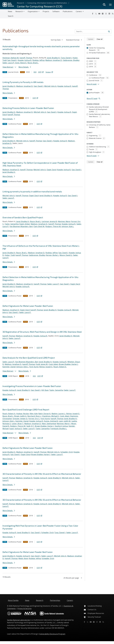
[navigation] (57, 40)
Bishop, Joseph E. (46, 367)
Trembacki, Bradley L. (59, 429)
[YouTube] (99, 14)
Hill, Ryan (45, 390)
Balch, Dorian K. (45, 414)
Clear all (100, 39)
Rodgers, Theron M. (53, 226)
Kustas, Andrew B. (51, 421)
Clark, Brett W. (39, 226)
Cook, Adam (53, 364)
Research (21, 3)
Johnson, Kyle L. (68, 226)
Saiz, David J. (12, 60)
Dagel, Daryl (51, 170)
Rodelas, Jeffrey (39, 60)
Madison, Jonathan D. (54, 60)
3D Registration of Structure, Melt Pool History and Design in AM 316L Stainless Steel (42, 332)
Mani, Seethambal (49, 424)
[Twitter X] (96, 14)
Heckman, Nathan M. (11, 58)
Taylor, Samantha (12, 224)
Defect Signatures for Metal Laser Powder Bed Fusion (28, 448)
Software (56, 11)
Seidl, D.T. (30, 426)
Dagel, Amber (25, 224)
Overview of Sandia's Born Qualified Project (23, 217)
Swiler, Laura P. (8, 63)
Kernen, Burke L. (52, 255)
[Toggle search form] (104, 5)
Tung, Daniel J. (66, 58)
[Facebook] (93, 14)
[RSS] (103, 622)
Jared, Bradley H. (54, 58)
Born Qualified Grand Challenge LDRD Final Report (26, 410)
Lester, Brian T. (18, 424)
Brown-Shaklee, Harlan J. (68, 364)
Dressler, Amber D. (20, 419)
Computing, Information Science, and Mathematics (47, 3)
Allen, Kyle (34, 414)
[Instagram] (106, 14)
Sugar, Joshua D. (16, 429)
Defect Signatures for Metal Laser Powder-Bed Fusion (28, 306)
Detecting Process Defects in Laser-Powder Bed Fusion (28, 108)
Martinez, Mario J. (64, 424)
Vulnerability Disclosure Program (52, 634)
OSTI (41, 72)
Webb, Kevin (23, 558)
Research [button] (19, 11)
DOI (35, 72)
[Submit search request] (109, 31)
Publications (68, 11)
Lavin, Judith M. (65, 421)
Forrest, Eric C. (34, 419)
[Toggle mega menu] (110, 5)
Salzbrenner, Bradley (71, 60)
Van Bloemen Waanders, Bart (21, 226)
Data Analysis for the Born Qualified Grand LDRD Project (29, 358)
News (10, 11)
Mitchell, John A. (50, 86)
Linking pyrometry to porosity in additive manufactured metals (32, 191)
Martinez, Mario (64, 221)
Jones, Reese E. (21, 63)
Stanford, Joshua (61, 426)
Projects (46, 11)
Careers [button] (79, 11)
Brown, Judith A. (20, 416)
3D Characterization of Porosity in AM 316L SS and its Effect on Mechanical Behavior (42, 474)
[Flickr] (103, 14)
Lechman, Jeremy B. (50, 221)
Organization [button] (33, 11)
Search (11, 16)
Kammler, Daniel (9, 367)
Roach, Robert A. (60, 367)
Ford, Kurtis (34, 367)
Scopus (49, 72)
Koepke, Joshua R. (25, 60)
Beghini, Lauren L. (59, 414)
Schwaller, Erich (67, 452)
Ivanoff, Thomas (26, 58)
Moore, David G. (66, 255)
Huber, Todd (10, 255)
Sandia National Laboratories (19, 620)
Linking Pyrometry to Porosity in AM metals (23, 82)
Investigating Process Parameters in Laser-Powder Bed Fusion (32, 386)
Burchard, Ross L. (34, 416)
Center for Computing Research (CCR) (40, 6)
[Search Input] (93, 31)
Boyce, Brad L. (33, 63)
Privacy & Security (25, 609)
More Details (25, 67)
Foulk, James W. (42, 364)
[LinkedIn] (109, 14)
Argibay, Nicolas (23, 414)
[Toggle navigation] (4, 14)
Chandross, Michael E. (51, 416)
